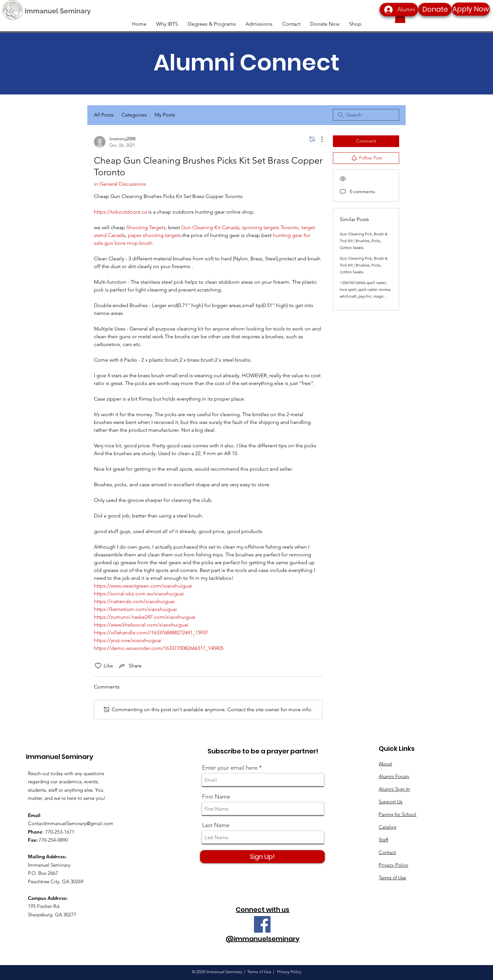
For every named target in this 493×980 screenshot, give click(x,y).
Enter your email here (230, 768)
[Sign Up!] (262, 857)
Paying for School (398, 814)
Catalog (387, 827)
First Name (216, 797)
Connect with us (263, 910)
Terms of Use (392, 878)
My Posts (165, 115)
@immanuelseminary (263, 939)
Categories (134, 115)
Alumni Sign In (394, 789)
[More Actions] (319, 139)
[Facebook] (262, 924)
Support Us (391, 802)
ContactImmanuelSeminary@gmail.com (71, 823)
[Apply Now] (471, 9)
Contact (387, 852)
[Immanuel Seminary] (58, 11)
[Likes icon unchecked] (98, 666)
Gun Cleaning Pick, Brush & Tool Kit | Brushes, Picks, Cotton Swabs (364, 241)
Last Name (216, 825)
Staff (383, 840)
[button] (400, 16)
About (385, 764)
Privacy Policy (393, 865)
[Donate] (435, 9)
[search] (366, 115)
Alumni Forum (394, 776)
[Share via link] (130, 666)
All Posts (104, 115)
